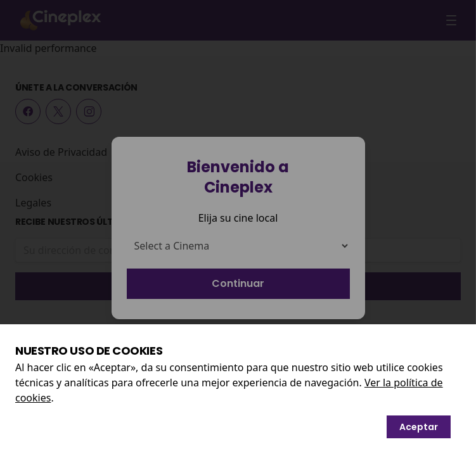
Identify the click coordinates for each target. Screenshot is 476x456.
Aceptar (419, 427)
